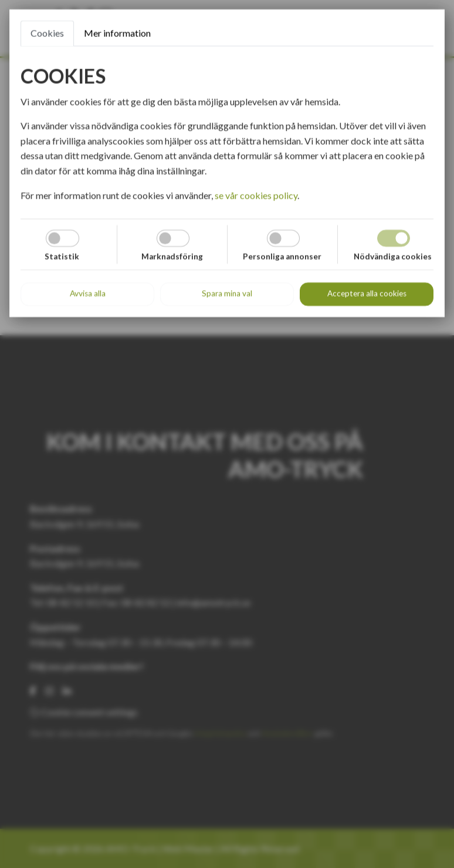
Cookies (47, 33)
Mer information (117, 33)
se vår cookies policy (256, 195)
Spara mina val (227, 294)
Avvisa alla (88, 294)
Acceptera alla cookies (367, 294)
